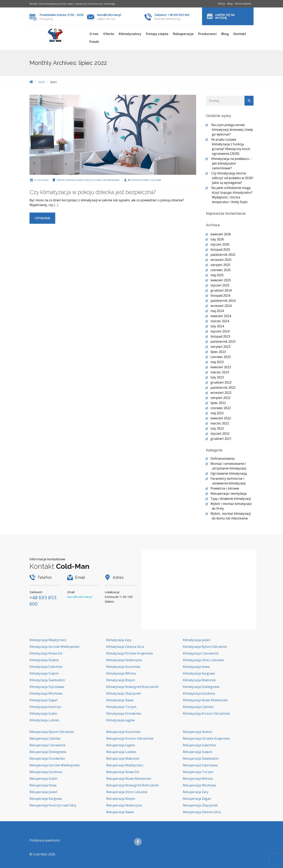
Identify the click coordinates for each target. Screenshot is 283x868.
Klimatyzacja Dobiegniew (201, 687)
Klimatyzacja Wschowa (46, 693)
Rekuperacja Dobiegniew (48, 752)
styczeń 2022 (220, 434)
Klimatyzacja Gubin (43, 713)
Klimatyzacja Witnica (121, 673)
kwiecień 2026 (221, 234)
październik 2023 (223, 341)
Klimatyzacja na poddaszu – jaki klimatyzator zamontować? (231, 163)
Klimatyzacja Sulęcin (44, 673)
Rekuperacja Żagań (197, 799)
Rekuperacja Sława (120, 812)
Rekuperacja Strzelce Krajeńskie (206, 738)
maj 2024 (217, 311)
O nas (94, 34)
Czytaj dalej (42, 218)
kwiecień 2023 (221, 367)
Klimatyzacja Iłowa (196, 667)
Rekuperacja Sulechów (199, 745)
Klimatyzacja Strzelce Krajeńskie (130, 653)
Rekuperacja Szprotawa (200, 765)
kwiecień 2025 (221, 280)
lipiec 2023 (218, 352)
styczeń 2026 (220, 244)
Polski (94, 42)
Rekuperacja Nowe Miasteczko (129, 779)
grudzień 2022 (221, 382)
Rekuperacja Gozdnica (46, 772)
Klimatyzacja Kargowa (199, 673)
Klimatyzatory (130, 34)
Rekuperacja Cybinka (45, 738)
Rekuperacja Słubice (198, 732)
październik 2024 (223, 301)
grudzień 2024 (221, 290)
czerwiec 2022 (221, 408)
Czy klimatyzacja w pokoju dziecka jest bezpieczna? (93, 192)
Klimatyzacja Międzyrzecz (48, 640)
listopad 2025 (220, 249)
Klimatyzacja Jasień (197, 640)
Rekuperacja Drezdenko (47, 758)
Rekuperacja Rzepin (121, 799)
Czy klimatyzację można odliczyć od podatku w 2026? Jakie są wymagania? (232, 178)
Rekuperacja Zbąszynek (200, 805)
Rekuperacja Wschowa (199, 785)
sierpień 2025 (220, 265)
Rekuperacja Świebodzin (201, 758)
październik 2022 (223, 388)
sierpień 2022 (220, 398)
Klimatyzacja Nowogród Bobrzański (132, 687)
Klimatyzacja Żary (119, 640)
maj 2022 (217, 413)
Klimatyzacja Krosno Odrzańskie (206, 713)
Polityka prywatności (45, 840)
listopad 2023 (220, 336)
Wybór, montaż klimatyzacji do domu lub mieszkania (88, 180)
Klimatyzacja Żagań (44, 700)
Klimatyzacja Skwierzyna (124, 660)
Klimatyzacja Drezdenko (124, 713)
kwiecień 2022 (221, 418)
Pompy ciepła (157, 34)
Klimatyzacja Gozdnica (199, 693)
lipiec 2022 (218, 403)
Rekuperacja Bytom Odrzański (52, 732)
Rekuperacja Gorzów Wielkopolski (55, 765)
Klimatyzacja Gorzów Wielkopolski (54, 647)
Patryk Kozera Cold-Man (146, 180)
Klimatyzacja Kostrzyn (45, 707)
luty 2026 (217, 239)
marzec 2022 (220, 423)
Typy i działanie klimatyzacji (231, 499)
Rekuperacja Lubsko (121, 752)
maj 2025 (217, 275)
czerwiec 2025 (221, 270)
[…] (56, 205)
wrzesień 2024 (221, 306)
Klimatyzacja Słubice (44, 660)
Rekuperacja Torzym (198, 772)
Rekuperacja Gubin (43, 779)
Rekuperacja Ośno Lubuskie (127, 792)
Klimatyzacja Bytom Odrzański (205, 647)
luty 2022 (217, 428)
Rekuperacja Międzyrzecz (125, 765)
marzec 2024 (220, 321)
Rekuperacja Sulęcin (198, 752)
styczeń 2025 (220, 285)
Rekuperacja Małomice (123, 758)
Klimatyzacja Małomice (199, 680)
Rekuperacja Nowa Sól (123, 772)
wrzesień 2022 (221, 393)
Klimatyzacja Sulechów (46, 667)
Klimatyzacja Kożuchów (123, 667)
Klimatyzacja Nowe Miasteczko (205, 700)
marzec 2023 (220, 372)
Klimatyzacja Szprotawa (47, 687)
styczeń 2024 (220, 331)
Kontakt (240, 34)
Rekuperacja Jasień (43, 792)
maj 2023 (217, 362)
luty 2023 (217, 377)
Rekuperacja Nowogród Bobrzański (132, 785)
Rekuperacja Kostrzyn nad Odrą (53, 805)
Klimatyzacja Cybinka (198, 707)
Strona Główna (243, 4)
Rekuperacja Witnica (198, 779)
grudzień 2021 (221, 439)
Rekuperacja (183, 34)
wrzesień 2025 (221, 260)
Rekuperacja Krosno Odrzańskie (130, 738)
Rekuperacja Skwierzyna (124, 805)
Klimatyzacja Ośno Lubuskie (203, 660)
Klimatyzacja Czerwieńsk (201, 653)
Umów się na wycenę (225, 16)
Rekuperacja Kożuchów (123, 732)
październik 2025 (223, 255)
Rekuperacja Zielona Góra (202, 812)
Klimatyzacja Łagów (120, 720)
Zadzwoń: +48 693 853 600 (172, 15)
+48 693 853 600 (43, 601)
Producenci (207, 34)
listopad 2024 (220, 295)
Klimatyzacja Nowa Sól (46, 653)
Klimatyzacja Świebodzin (47, 680)
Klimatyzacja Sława (120, 700)
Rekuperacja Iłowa (43, 785)
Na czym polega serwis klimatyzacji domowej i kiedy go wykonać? (232, 130)
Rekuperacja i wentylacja (228, 493)
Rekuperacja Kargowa (46, 799)
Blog (230, 4)
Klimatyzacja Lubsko (44, 720)
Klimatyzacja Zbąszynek (124, 693)
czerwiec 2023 (221, 357)
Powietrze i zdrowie (225, 488)
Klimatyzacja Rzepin (121, 680)
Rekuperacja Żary (196, 792)
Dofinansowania (222, 458)
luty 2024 (217, 326)
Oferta (221, 4)
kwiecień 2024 (221, 316)
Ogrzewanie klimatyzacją (229, 473)
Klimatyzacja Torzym (121, 707)
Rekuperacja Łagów (120, 745)
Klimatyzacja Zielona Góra (125, 647)
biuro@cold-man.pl (109, 15)
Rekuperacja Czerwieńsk (47, 745)
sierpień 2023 (220, 347)
